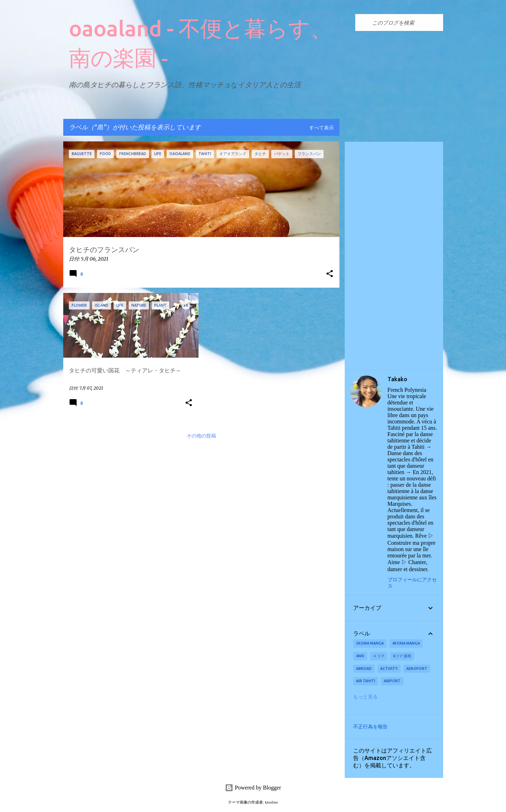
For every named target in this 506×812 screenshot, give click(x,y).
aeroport (417, 669)
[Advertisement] (394, 256)
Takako (397, 379)
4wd (360, 656)
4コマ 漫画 (402, 656)
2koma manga (370, 643)
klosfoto (271, 802)
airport (392, 681)
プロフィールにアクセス (412, 583)
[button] (330, 274)
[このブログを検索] (406, 23)
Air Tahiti (366, 681)
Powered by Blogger (253, 788)
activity (389, 669)
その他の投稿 (201, 436)
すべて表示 (322, 128)
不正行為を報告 (370, 727)
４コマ (379, 656)
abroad (364, 669)
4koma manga (406, 643)
